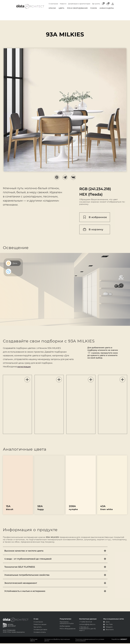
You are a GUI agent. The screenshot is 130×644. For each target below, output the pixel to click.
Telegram (107, 628)
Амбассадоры (107, 8)
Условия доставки (41, 630)
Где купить (96, 4)
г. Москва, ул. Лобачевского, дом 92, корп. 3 (87, 629)
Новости (63, 4)
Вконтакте (108, 630)
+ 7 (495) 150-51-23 (85, 622)
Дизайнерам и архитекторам (79, 4)
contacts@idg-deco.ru (87, 625)
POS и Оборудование (77, 8)
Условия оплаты (40, 633)
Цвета (61, 8)
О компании (53, 4)
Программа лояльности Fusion (67, 623)
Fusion (94, 8)
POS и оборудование (68, 629)
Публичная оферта (34, 641)
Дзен (106, 622)
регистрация (25, 367)
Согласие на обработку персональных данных (58, 641)
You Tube (107, 625)
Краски (52, 8)
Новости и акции (40, 625)
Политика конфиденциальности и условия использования (90, 641)
